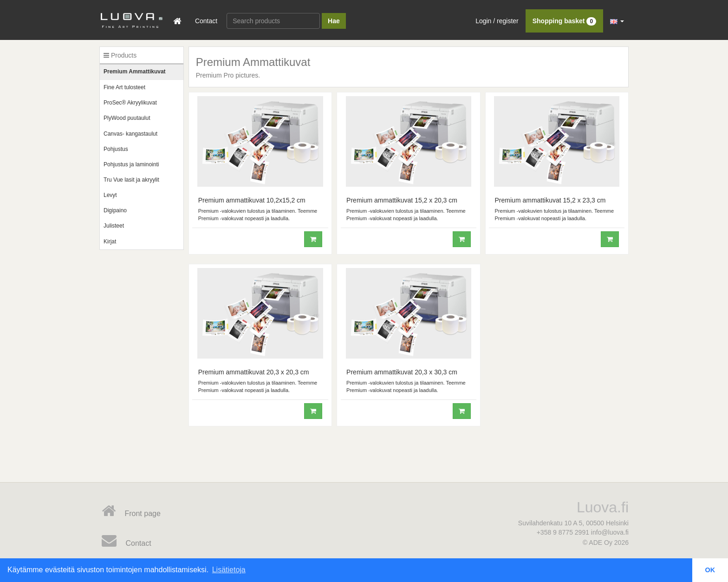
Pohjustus (116, 149)
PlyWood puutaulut (127, 118)
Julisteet (114, 226)
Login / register (497, 21)
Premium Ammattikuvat (135, 72)
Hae (334, 21)
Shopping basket (564, 21)
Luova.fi (603, 507)
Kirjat (110, 242)
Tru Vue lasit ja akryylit (131, 180)
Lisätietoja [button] (229, 570)
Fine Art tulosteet (124, 87)
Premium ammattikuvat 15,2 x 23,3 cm (550, 200)
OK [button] (710, 570)
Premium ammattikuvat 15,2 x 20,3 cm (402, 200)
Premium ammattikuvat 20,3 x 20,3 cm (254, 372)
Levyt (110, 195)
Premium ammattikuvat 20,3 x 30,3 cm (402, 372)
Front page (131, 511)
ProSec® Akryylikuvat (130, 103)
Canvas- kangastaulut (130, 134)
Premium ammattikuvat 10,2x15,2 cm (252, 200)
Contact (206, 21)
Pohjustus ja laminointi (131, 164)
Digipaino (115, 210)
